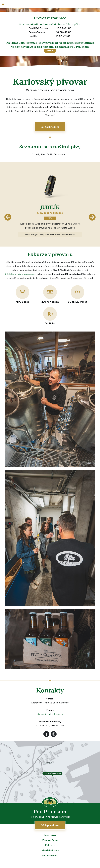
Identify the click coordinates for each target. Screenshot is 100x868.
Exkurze (50, 845)
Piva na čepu (50, 840)
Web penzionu (50, 825)
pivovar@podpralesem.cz (50, 714)
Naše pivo (50, 835)
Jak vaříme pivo (50, 127)
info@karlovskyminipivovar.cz (20, 274)
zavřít (50, 51)
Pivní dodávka (50, 850)
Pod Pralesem (50, 855)
